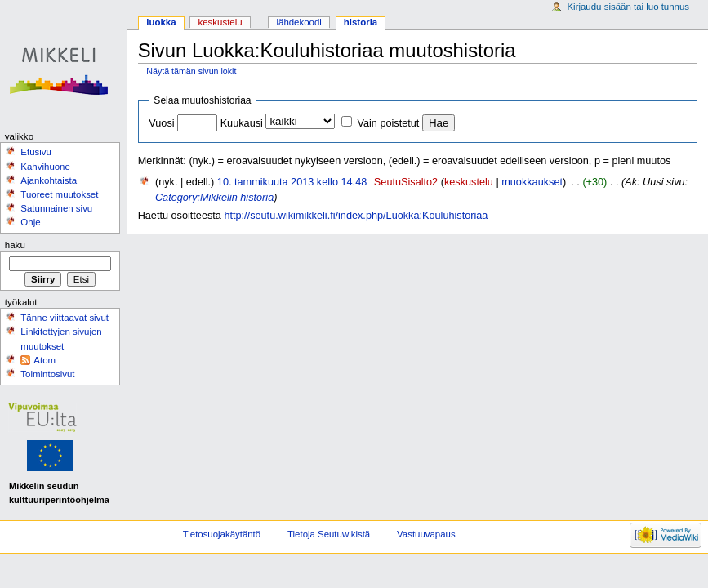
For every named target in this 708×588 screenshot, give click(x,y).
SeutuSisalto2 (406, 182)
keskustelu (469, 182)
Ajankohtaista (49, 180)
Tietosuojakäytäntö (222, 534)
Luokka (161, 22)
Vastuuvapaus (426, 534)
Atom (45, 360)
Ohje (30, 222)
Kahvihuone (45, 167)
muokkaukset (532, 182)
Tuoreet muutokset (59, 194)
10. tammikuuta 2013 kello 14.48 (292, 182)
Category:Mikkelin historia (214, 198)
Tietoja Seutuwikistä (329, 534)
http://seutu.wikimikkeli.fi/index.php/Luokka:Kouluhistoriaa (356, 216)
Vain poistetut (388, 123)
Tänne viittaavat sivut (65, 318)
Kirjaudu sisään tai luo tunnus (628, 7)
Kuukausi (242, 123)
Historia (361, 22)
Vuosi (161, 123)
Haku (15, 245)
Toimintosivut (47, 374)
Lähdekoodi (298, 22)
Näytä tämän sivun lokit (191, 71)
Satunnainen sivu (56, 208)
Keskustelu (220, 22)
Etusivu (36, 152)
